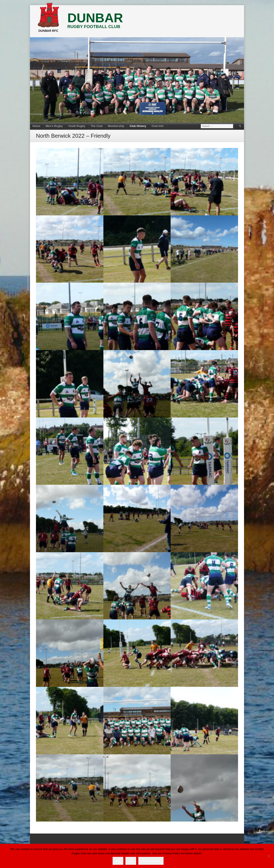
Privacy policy (151, 861)
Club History (138, 126)
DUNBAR (95, 18)
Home (36, 126)
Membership (116, 126)
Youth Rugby (77, 126)
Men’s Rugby (54, 126)
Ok (118, 861)
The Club (97, 126)
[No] (269, 856)
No (131, 861)
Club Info (158, 126)
